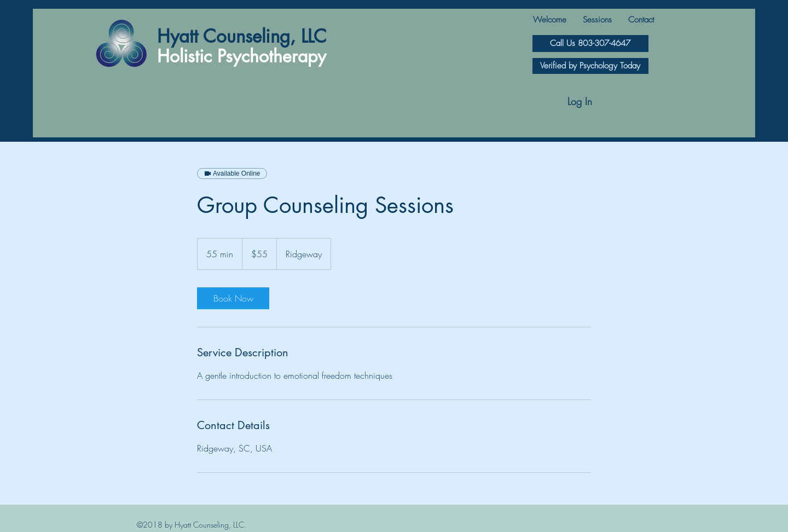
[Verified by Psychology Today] (590, 66)
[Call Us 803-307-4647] (590, 44)
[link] (233, 298)
